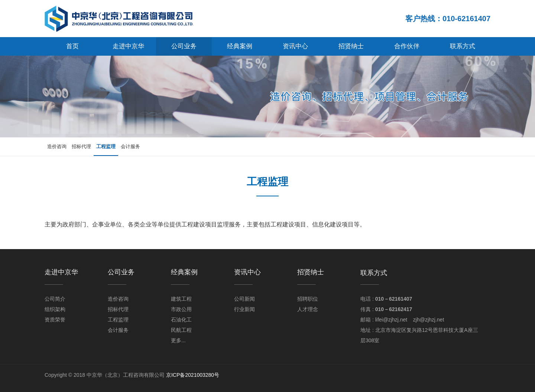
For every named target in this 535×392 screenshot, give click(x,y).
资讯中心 (295, 46)
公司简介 (55, 299)
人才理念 (308, 309)
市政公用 (181, 309)
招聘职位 (308, 299)
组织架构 (55, 309)
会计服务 (143, 147)
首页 (72, 46)
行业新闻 (244, 309)
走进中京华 (128, 46)
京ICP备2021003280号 (193, 375)
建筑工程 (181, 299)
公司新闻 (244, 299)
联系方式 (463, 46)
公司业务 (184, 46)
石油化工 (181, 320)
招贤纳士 (351, 46)
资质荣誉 (55, 320)
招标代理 (87, 147)
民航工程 (181, 330)
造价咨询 (59, 147)
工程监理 (115, 147)
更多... (178, 340)
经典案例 (240, 46)
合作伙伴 (407, 46)
